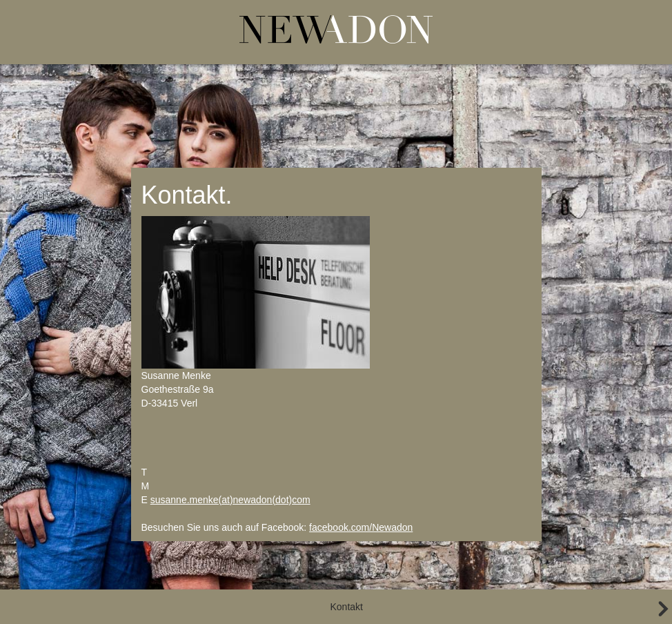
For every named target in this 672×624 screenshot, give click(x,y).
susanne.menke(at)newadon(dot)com (230, 500)
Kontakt (347, 607)
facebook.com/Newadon (361, 527)
